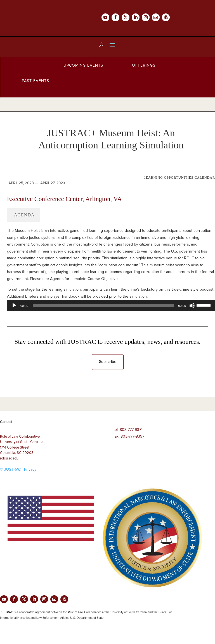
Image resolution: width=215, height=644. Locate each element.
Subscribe (108, 362)
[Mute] (192, 305)
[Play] (14, 305)
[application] (111, 305)
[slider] (103, 305)
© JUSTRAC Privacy (18, 470)
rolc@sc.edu (9, 459)
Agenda (24, 215)
